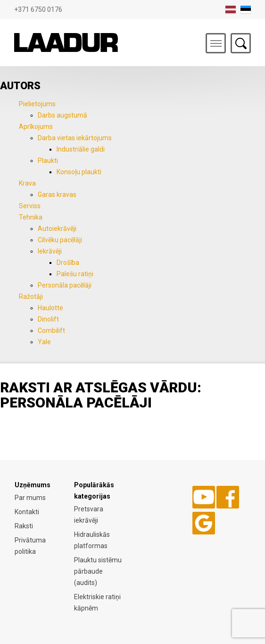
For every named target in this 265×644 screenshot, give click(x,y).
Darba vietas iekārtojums (75, 138)
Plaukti (48, 161)
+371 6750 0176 (38, 9)
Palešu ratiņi (75, 274)
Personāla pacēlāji (65, 285)
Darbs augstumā (62, 115)
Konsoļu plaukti (79, 172)
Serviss (30, 206)
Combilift (51, 330)
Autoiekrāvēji (57, 229)
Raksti (24, 526)
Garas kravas (57, 195)
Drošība (68, 263)
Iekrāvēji (50, 251)
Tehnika (31, 217)
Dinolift (48, 319)
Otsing (241, 43)
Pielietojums (37, 104)
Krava (27, 183)
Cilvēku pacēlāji (60, 240)
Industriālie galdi (81, 149)
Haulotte (50, 308)
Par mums (30, 498)
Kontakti (27, 512)
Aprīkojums (36, 127)
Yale (44, 342)
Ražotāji (31, 297)
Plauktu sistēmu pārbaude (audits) (98, 571)
